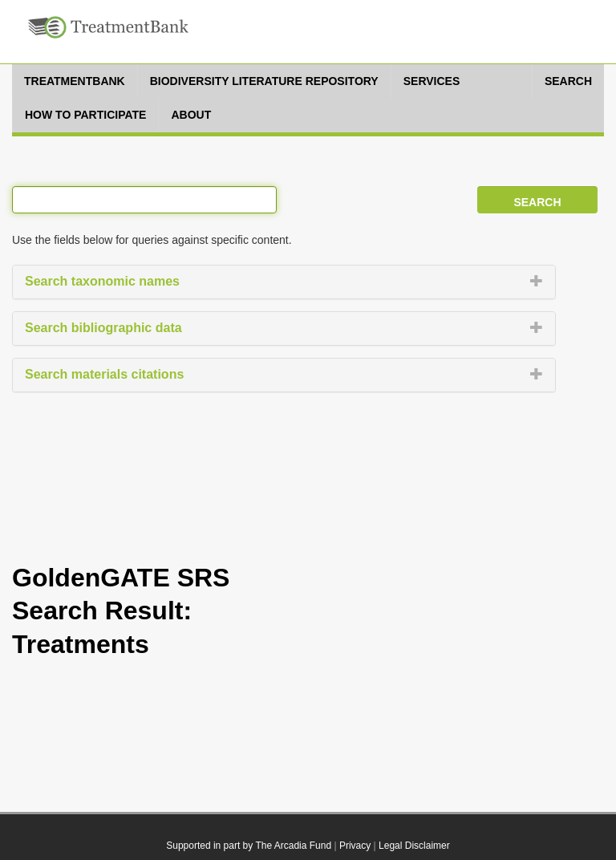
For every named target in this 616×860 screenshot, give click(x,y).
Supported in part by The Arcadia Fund (249, 846)
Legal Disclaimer (414, 846)
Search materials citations (104, 374)
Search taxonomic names (102, 281)
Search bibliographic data (103, 328)
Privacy (355, 846)
